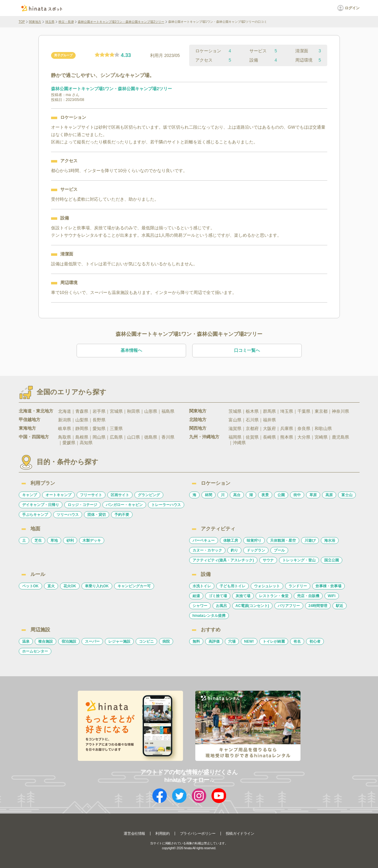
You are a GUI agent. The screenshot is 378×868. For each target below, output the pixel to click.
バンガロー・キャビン (124, 505)
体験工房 (231, 540)
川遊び (310, 540)
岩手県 (99, 411)
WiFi (332, 596)
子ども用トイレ (233, 586)
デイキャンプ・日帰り (41, 505)
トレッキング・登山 (299, 560)
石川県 (252, 420)
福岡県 (235, 437)
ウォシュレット (267, 586)
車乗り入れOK (97, 586)
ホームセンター (35, 651)
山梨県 (82, 420)
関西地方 (198, 428)
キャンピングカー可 (134, 586)
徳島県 (151, 437)
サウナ (268, 560)
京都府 (252, 428)
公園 (281, 495)
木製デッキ (92, 540)
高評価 (214, 641)
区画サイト (120, 495)
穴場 (232, 641)
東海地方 (27, 428)
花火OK (70, 586)
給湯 (196, 596)
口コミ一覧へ (247, 350)
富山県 (235, 420)
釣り (234, 550)
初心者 (315, 641)
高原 (329, 495)
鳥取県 (65, 437)
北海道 (65, 411)
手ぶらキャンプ (35, 515)
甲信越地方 (30, 420)
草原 (313, 495)
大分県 (304, 437)
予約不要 (122, 515)
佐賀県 (252, 437)
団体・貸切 (97, 515)
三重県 (116, 428)
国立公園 (332, 560)
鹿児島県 (340, 437)
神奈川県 (340, 411)
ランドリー (298, 586)
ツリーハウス (68, 515)
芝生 (38, 540)
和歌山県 (323, 428)
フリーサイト (91, 495)
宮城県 (116, 411)
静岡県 (82, 428)
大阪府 (269, 428)
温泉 (26, 641)
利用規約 (162, 834)
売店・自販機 (308, 596)
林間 (209, 495)
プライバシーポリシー (198, 834)
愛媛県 (69, 443)
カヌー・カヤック (207, 550)
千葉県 (304, 411)
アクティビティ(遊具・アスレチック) (223, 560)
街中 (297, 495)
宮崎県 (321, 437)
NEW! (249, 641)
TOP (22, 22)
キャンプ (30, 495)
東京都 (321, 411)
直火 (51, 586)
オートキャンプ (58, 495)
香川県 (168, 437)
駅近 (340, 606)
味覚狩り (254, 540)
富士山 (347, 495)
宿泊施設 (69, 641)
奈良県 (304, 428)
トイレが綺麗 (274, 641)
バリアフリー (289, 606)
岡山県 (99, 437)
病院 (166, 641)
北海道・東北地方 (36, 411)
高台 (237, 495)
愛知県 (99, 428)
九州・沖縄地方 (204, 437)
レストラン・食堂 (274, 596)
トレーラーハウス (166, 505)
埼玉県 (50, 22)
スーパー (92, 641)
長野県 (99, 420)
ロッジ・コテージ (82, 505)
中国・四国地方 (34, 437)
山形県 (151, 411)
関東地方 (35, 22)
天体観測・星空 (283, 540)
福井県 (269, 420)
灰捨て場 (243, 596)
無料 (196, 641)
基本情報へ (131, 350)
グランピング (149, 495)
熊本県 (287, 437)
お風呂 (221, 606)
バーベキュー (204, 540)
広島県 (116, 437)
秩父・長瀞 (66, 22)
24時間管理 (318, 606)
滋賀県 (235, 428)
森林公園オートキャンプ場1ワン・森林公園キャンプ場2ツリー (121, 22)
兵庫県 (287, 428)
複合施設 (46, 641)
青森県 (82, 411)
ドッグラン (256, 550)
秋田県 (133, 411)
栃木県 (252, 411)
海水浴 (330, 540)
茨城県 (235, 411)
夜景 (265, 495)
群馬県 (269, 411)
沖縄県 (239, 443)
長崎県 (269, 437)
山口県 (133, 437)
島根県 (82, 437)
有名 (297, 641)
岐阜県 (65, 428)
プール (279, 550)
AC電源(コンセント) (252, 606)
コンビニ (146, 641)
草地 (54, 540)
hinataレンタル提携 (209, 616)
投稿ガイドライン (240, 834)
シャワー (200, 606)
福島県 (168, 411)
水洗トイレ (202, 586)
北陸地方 (198, 420)
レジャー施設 (119, 641)
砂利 (70, 540)
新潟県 (65, 420)
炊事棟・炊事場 (328, 586)
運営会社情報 (134, 834)
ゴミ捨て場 (218, 596)
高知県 (86, 443)
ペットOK (30, 586)
